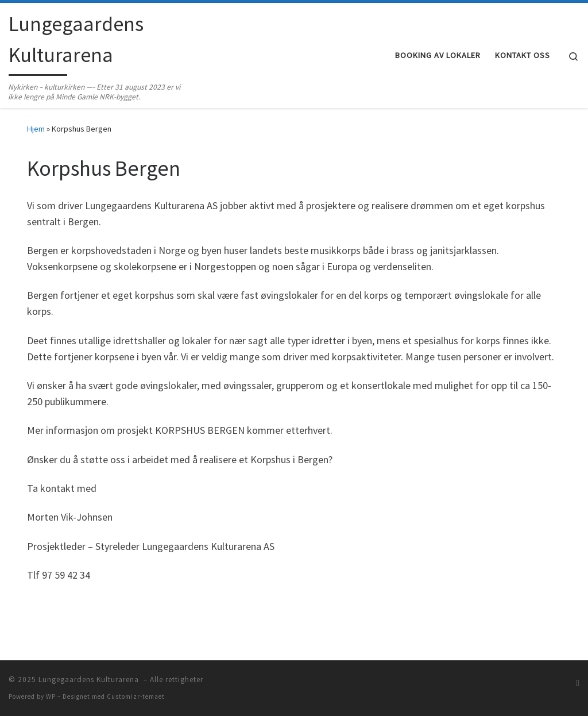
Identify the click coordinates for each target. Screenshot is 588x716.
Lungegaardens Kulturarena (90, 680)
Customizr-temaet (136, 696)
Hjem (36, 129)
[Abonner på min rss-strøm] (578, 683)
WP (51, 696)
